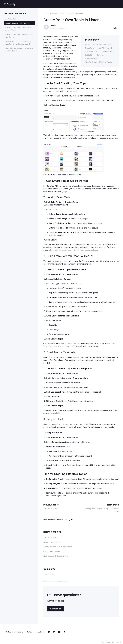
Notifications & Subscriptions (56, 556)
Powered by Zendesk (113, 642)
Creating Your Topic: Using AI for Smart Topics (18, 29)
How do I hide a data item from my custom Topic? (19, 50)
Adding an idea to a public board (58, 547)
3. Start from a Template (95, 55)
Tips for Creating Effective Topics (99, 62)
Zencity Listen (58, 13)
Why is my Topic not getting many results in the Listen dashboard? (19, 43)
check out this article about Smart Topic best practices (73, 250)
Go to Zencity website (14, 632)
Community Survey (52, 551)
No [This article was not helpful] (72, 520)
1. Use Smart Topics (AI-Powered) (99, 48)
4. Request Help (91, 58)
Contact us (55, 609)
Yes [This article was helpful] (67, 520)
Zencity (46, 13)
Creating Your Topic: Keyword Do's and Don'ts (19, 36)
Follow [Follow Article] (116, 28)
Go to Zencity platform (36, 632)
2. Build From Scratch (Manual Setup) (100, 51)
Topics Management (75, 13)
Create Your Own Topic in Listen (18, 23)
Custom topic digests (52, 542)
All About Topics (51, 509)
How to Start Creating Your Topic (98, 44)
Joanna (53, 26)
